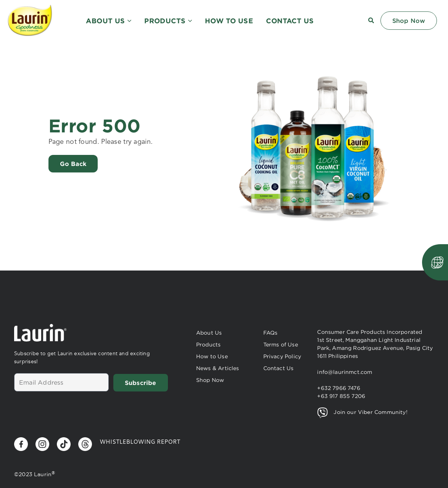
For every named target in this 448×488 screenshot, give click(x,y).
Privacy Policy (282, 356)
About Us (209, 333)
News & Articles (218, 368)
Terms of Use (281, 344)
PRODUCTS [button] (168, 21)
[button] (371, 20)
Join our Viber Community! (370, 412)
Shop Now (210, 380)
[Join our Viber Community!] (322, 413)
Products (208, 344)
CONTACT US (290, 21)
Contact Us (279, 368)
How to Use (212, 356)
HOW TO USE (229, 21)
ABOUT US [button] (109, 21)
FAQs (271, 333)
